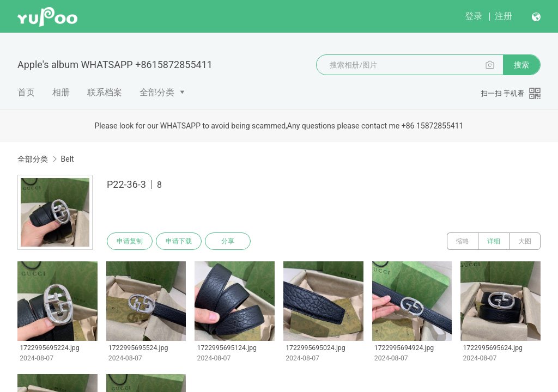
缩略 (463, 241)
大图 (525, 241)
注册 (504, 16)
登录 (474, 16)
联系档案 (105, 92)
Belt (67, 159)
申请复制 (130, 241)
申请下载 (179, 241)
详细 (494, 241)
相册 (61, 92)
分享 (228, 241)
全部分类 (157, 92)
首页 (26, 92)
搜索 (521, 65)
